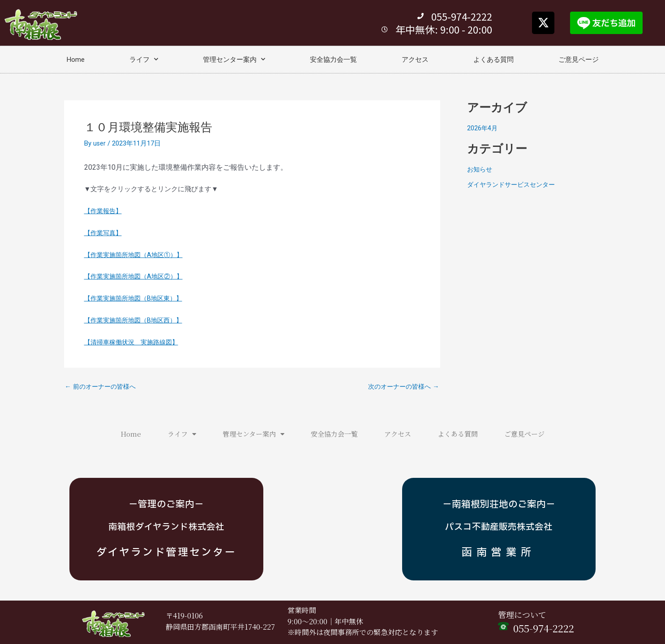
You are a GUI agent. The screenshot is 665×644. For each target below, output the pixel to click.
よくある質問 (493, 60)
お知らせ (481, 169)
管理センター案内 (234, 59)
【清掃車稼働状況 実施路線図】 (135, 342)
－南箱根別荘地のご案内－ (499, 504)
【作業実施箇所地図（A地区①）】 (137, 255)
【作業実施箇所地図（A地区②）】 (137, 276)
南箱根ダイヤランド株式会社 (166, 527)
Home (76, 60)
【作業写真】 (104, 233)
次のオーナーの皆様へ (401, 387)
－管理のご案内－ (166, 504)
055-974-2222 (544, 628)
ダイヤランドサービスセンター (514, 185)
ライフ (144, 59)
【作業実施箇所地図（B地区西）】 (137, 320)
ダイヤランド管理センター (166, 552)
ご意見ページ (579, 60)
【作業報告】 (104, 211)
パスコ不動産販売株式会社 (499, 527)
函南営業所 (499, 552)
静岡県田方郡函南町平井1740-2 (216, 627)
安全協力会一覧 (333, 60)
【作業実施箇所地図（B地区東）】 (137, 298)
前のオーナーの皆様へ (103, 387)
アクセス (415, 60)
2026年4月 (483, 128)
